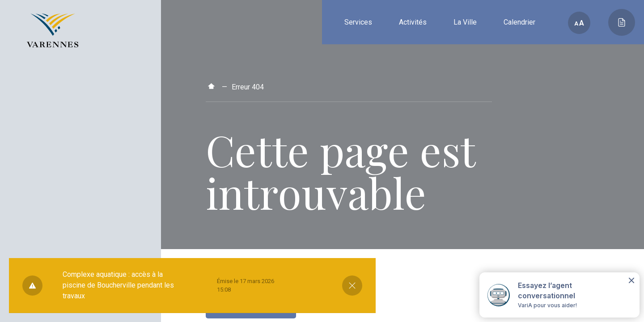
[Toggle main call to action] (622, 22)
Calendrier (519, 22)
